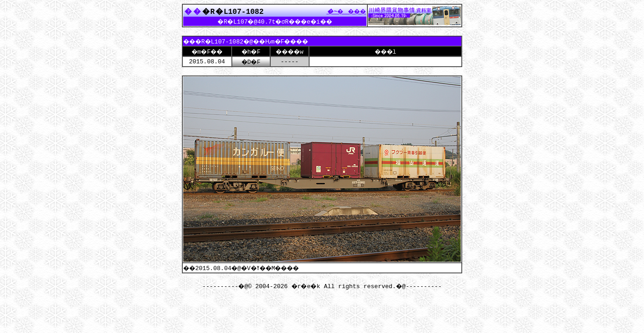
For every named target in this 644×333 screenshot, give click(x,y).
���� (344, 11)
